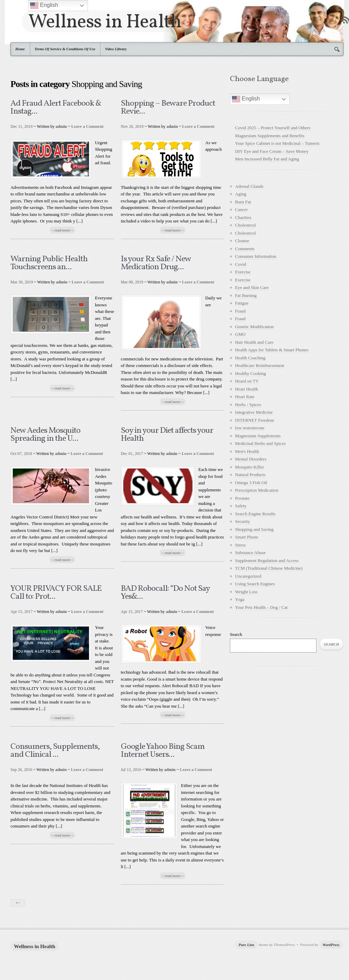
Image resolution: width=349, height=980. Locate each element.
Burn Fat (243, 202)
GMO (240, 334)
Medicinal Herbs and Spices (260, 443)
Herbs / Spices (248, 405)
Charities (243, 217)
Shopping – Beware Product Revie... (168, 108)
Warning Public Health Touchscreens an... (49, 263)
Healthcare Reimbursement (260, 365)
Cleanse (242, 241)
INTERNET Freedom (255, 420)
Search (236, 634)
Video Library (116, 49)
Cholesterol (245, 225)
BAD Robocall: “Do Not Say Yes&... (165, 593)
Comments (245, 249)
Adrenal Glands (249, 186)
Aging (241, 194)
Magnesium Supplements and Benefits (270, 136)
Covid (241, 264)
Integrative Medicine (254, 412)
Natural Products (250, 475)
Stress (240, 545)
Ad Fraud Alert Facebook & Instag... (56, 108)
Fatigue (242, 303)
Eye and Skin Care (252, 287)
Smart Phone (247, 537)
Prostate (242, 498)
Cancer (241, 209)
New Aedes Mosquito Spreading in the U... (45, 435)
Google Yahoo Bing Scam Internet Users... (163, 751)
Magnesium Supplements (258, 436)
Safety (241, 506)
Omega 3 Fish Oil (251, 483)
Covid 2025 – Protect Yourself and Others (273, 128)
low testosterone (250, 428)
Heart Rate (245, 397)
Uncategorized (248, 576)
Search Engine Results (255, 514)
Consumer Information (256, 256)
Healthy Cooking (250, 373)
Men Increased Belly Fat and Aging (267, 159)
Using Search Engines (255, 584)
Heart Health (247, 389)
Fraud (240, 311)
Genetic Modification (254, 327)
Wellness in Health (105, 21)
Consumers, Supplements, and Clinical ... (55, 751)
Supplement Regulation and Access (267, 561)
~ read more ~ (62, 230)
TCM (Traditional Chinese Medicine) (269, 568)
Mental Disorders (251, 459)
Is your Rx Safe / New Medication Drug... (156, 263)
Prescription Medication (257, 490)
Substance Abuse (250, 553)
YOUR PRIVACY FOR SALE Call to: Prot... (56, 593)
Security (243, 521)
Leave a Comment (87, 126)
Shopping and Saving (254, 529)
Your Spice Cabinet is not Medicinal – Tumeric (278, 143)
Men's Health (247, 451)
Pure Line (247, 945)
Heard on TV (247, 381)
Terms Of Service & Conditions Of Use (65, 49)
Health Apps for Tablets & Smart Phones (272, 350)
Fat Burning (246, 295)
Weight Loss (246, 592)
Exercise (243, 272)
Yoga (240, 599)
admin (61, 126)
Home (20, 49)
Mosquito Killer (249, 467)
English (246, 99)
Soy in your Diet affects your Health (167, 435)
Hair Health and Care (254, 342)
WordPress (331, 945)
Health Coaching (250, 358)
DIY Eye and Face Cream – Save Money (272, 151)
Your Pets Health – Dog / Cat (261, 607)
